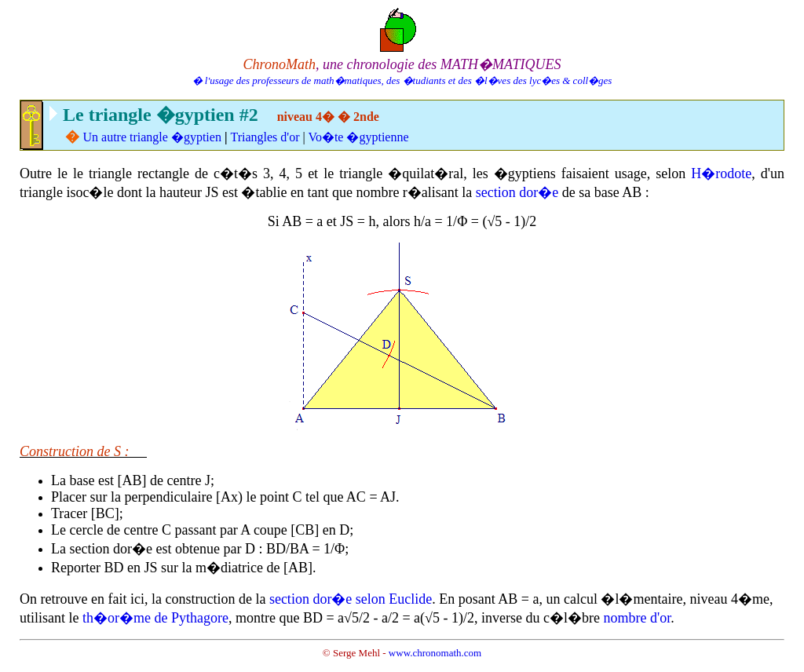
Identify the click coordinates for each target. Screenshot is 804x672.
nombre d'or (637, 618)
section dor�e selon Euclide (351, 599)
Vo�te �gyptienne (358, 137)
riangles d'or (269, 137)
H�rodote (721, 173)
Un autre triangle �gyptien (152, 137)
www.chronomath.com (435, 653)
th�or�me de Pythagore (155, 618)
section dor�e (517, 192)
